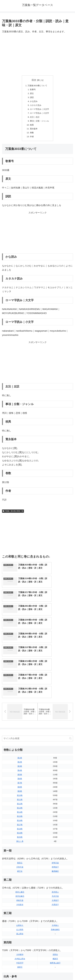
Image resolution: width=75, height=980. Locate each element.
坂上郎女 (20, 885)
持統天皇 (20, 851)
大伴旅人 (55, 876)
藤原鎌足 (55, 822)
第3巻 (20, 717)
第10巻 (20, 746)
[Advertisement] (37, 55)
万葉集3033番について (37, 86)
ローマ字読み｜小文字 (40, 114)
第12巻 (20, 755)
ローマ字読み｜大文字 (40, 110)
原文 (31, 94)
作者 (31, 139)
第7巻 (20, 734)
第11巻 (20, 750)
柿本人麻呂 (20, 843)
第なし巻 (20, 792)
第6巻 (20, 730)
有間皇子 (55, 818)
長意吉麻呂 (20, 847)
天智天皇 (20, 818)
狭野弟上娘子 (55, 914)
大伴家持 (20, 905)
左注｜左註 (35, 119)
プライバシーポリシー (56, 972)
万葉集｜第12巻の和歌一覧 (13, 514)
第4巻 (20, 721)
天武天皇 (55, 847)
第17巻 (20, 776)
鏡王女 (20, 822)
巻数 (31, 135)
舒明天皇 (55, 814)
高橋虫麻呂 (55, 880)
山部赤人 (20, 876)
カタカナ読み (36, 106)
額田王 (20, 814)
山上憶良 (20, 880)
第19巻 (20, 784)
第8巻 (20, 738)
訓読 (31, 98)
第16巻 (20, 771)
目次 (34, 80)
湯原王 (20, 918)
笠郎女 (55, 905)
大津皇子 (55, 851)
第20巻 (20, 788)
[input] (37, 689)
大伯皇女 (20, 855)
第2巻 (20, 713)
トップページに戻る (19, 972)
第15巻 (20, 767)
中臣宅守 (20, 914)
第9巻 (20, 742)
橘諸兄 (55, 910)
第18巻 (20, 780)
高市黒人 (55, 843)
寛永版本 (34, 131)
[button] (70, 689)
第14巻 (20, 763)
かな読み (34, 102)
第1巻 (20, 709)
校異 (31, 127)
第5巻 (20, 725)
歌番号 (33, 90)
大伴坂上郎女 (20, 910)
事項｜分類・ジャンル (40, 123)
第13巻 (20, 759)
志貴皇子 (55, 855)
